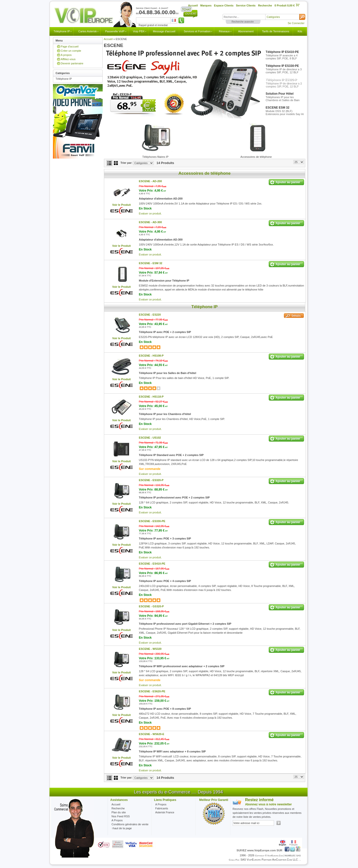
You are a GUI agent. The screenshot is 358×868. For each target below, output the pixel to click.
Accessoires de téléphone (256, 157)
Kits (300, 31)
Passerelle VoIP (115, 31)
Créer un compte (71, 51)
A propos (66, 55)
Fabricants (162, 808)
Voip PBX (139, 31)
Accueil (108, 39)
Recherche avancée (243, 22)
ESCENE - (151, 181)
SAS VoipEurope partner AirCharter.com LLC (269, 860)
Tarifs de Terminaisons (276, 31)
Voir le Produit (121, 205)
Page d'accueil (70, 46)
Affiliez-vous (68, 59)
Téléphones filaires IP (155, 157)
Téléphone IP (62, 31)
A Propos (161, 804)
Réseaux (224, 31)
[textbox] (244, 17)
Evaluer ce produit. (150, 213)
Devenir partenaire (72, 63)
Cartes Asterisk (88, 31)
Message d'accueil (164, 31)
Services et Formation (197, 31)
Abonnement (246, 31)
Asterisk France (165, 812)
